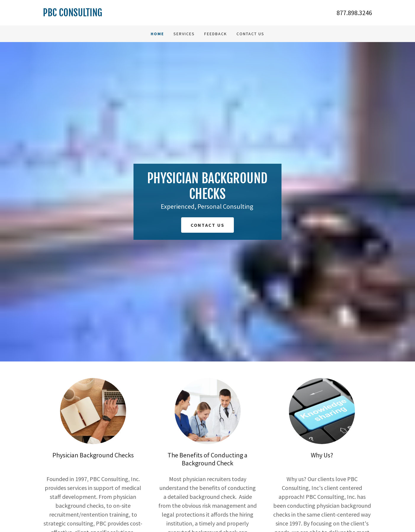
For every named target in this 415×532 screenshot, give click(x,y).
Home (157, 34)
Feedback (216, 34)
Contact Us (250, 34)
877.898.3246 (354, 13)
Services (184, 34)
